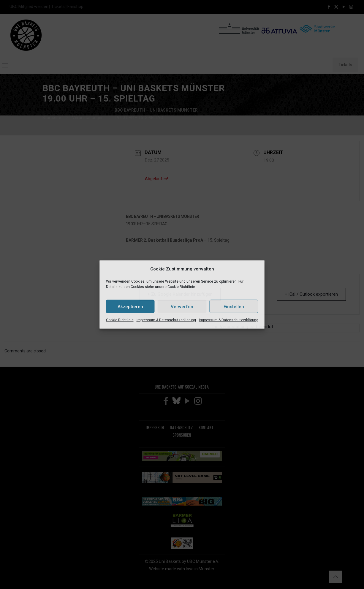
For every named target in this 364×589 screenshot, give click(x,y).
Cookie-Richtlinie (120, 320)
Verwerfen (182, 306)
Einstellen (234, 306)
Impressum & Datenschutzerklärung (166, 320)
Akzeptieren (130, 306)
